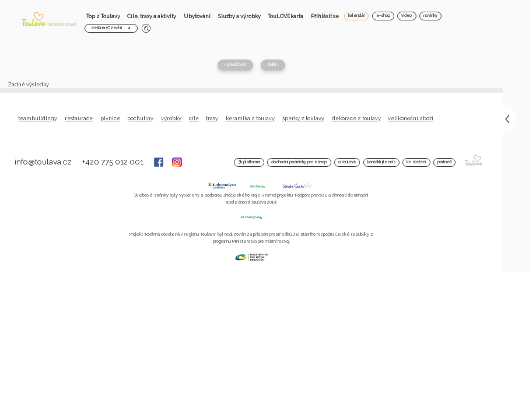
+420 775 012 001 (114, 162)
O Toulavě (347, 162)
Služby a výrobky (239, 16)
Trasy (212, 118)
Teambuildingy (38, 118)
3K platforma (249, 162)
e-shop (383, 16)
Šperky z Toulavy (303, 118)
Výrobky (171, 118)
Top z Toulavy (103, 16)
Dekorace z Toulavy (356, 118)
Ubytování (197, 16)
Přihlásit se (325, 16)
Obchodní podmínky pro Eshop (299, 162)
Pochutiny (140, 118)
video (407, 16)
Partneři (444, 162)
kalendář (356, 16)
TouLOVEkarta (285, 16)
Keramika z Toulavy (250, 118)
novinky (430, 16)
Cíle (194, 118)
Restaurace (79, 118)
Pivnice (110, 118)
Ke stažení (416, 162)
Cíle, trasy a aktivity (152, 16)
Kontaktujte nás (381, 162)
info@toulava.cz (44, 162)
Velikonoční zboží (411, 118)
